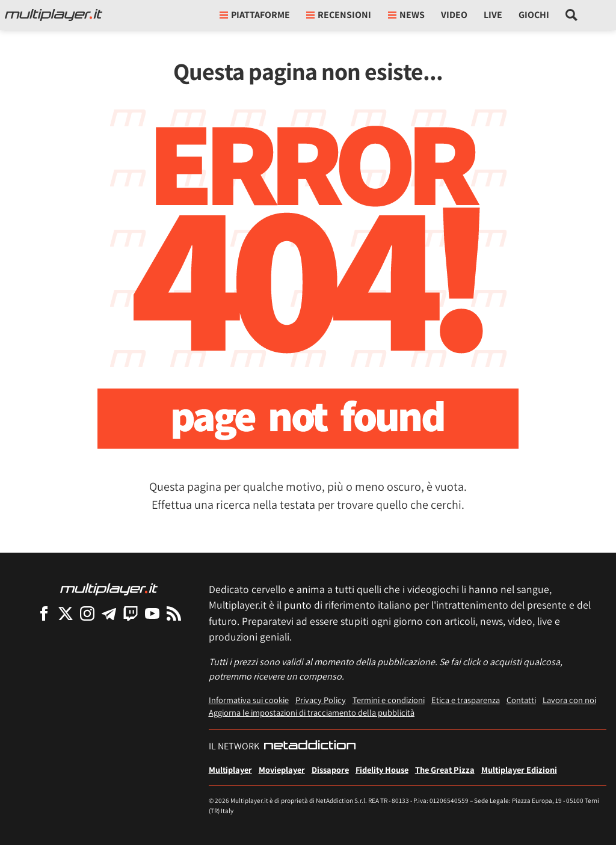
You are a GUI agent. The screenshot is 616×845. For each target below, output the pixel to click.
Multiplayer (230, 770)
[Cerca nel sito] (572, 15)
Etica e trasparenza (466, 700)
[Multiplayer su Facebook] (44, 613)
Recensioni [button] (339, 15)
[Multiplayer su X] (66, 613)
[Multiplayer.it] (54, 15)
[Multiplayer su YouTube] (152, 613)
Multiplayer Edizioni (519, 770)
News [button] (406, 15)
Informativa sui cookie (249, 700)
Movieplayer (282, 770)
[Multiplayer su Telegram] (109, 613)
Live (493, 15)
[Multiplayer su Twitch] (131, 613)
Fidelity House (382, 770)
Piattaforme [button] (255, 15)
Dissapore (330, 770)
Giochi (534, 15)
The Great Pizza (445, 770)
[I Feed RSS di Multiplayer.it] (174, 613)
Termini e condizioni (389, 700)
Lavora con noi (569, 700)
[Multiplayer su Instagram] (87, 613)
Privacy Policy (321, 700)
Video (454, 15)
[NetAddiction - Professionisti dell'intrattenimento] (310, 746)
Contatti (521, 700)
